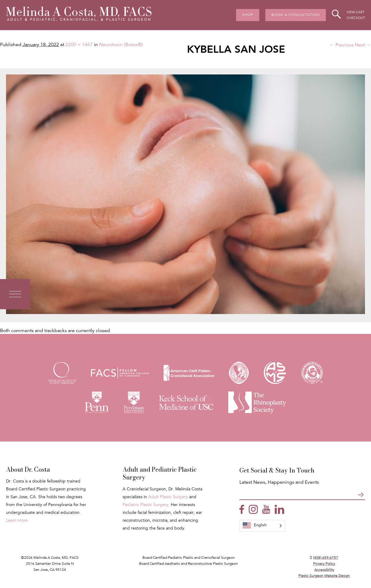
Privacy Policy (324, 564)
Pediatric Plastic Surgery (145, 505)
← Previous (341, 45)
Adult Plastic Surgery (168, 497)
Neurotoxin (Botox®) (121, 45)
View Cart (355, 13)
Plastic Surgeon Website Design (324, 576)
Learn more (17, 521)
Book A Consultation (296, 15)
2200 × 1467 (79, 45)
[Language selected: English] (262, 526)
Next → (363, 45)
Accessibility (324, 570)
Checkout (356, 18)
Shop (248, 15)
